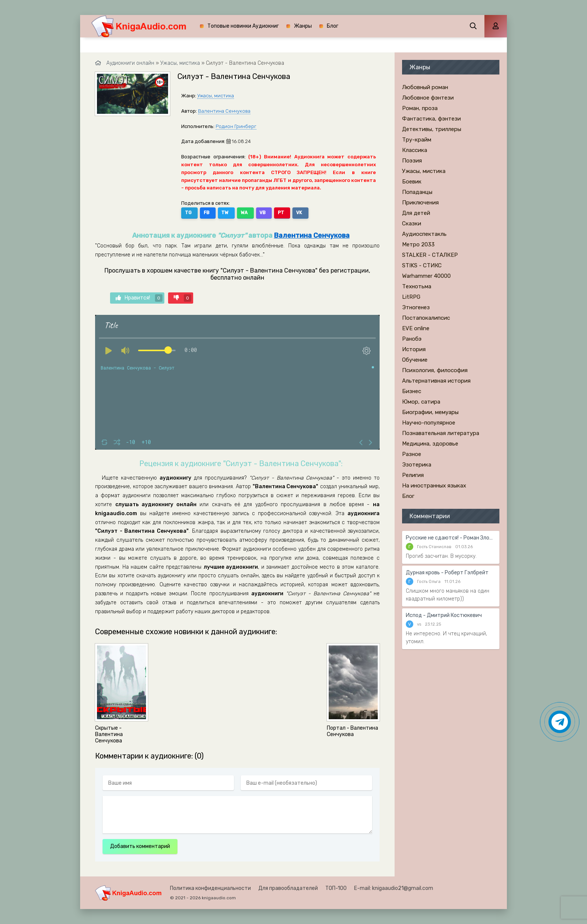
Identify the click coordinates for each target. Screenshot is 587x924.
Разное (412, 454)
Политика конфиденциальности (210, 888)
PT (269, 213)
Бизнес (412, 391)
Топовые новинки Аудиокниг (243, 26)
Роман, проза (420, 108)
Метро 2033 (418, 244)
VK (285, 213)
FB (204, 213)
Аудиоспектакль (424, 234)
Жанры (303, 26)
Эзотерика (417, 465)
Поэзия (412, 161)
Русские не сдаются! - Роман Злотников (451, 538)
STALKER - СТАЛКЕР (430, 255)
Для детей (416, 213)
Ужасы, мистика (216, 96)
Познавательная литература (441, 433)
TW (220, 213)
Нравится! (139, 298)
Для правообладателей (288, 888)
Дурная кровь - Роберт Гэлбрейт (447, 573)
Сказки (412, 224)
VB (253, 213)
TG (188, 213)
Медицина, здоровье (430, 444)
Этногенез (416, 307)
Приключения (420, 203)
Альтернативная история (436, 381)
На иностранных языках (434, 486)
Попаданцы (417, 192)
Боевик (412, 182)
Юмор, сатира (421, 402)
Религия (413, 475)
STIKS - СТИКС (422, 265)
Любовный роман (425, 87)
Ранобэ (412, 339)
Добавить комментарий (140, 846)
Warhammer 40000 (426, 276)
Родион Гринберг (236, 126)
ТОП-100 (336, 888)
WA (237, 213)
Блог (333, 26)
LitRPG (411, 297)
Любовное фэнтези (428, 98)
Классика (415, 150)
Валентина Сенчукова (224, 111)
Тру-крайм (417, 140)
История (414, 349)
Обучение (415, 360)
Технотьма (417, 286)
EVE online (416, 328)
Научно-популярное (429, 423)
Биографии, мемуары (430, 412)
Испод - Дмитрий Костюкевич (444, 615)
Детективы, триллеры (432, 129)
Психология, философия (435, 370)
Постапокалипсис (426, 318)
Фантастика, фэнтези (431, 119)
